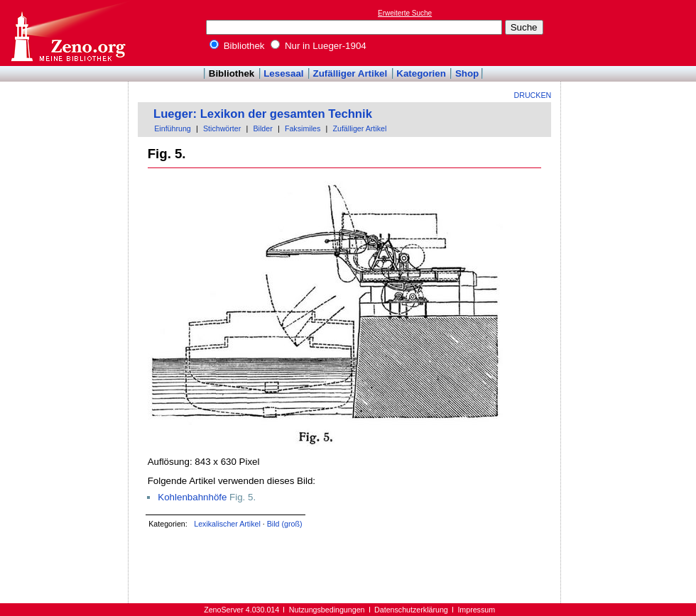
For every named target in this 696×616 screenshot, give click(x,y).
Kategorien (421, 73)
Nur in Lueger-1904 (319, 46)
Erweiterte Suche (405, 13)
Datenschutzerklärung (411, 610)
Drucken (533, 95)
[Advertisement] (631, 33)
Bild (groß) (285, 524)
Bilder (262, 128)
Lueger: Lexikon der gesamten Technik (263, 114)
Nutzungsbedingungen (327, 610)
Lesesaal (283, 73)
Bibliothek (237, 46)
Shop (467, 73)
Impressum (476, 610)
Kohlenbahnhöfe (192, 497)
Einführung (173, 128)
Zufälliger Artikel (350, 73)
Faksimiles (303, 128)
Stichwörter (222, 128)
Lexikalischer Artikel (227, 524)
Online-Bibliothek (67, 33)
